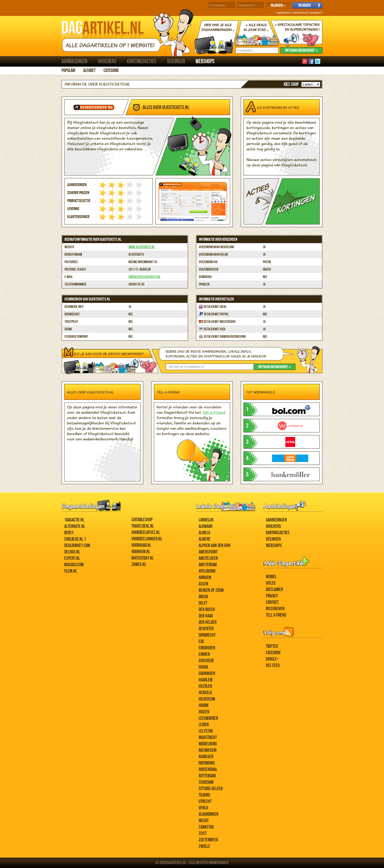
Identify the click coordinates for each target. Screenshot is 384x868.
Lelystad (206, 731)
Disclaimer (274, 590)
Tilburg (204, 795)
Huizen (204, 712)
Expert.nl (72, 558)
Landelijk (206, 520)
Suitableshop (142, 520)
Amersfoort (208, 552)
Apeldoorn (207, 571)
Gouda (203, 667)
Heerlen (205, 686)
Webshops (205, 61)
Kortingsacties (142, 61)
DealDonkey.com (77, 546)
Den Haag (206, 616)
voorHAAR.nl (141, 545)
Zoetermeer (208, 840)
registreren (284, 13)
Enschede (206, 661)
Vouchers (107, 61)
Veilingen (176, 61)
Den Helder (208, 622)
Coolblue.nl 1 (75, 539)
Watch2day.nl (143, 558)
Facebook (273, 653)
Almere (205, 539)
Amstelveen (208, 558)
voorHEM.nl (141, 552)
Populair (68, 71)
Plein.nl (71, 571)
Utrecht (205, 801)
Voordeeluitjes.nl (146, 533)
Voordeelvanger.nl (147, 539)
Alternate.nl (75, 526)
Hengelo (205, 693)
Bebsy (69, 533)
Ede (201, 642)
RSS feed (273, 666)
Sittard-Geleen (211, 789)
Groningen (207, 674)
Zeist (203, 833)
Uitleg (271, 583)
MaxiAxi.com (74, 565)
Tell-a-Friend (214, 412)
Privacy (272, 596)
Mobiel (271, 577)
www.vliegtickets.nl (142, 247)
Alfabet (89, 71)
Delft (203, 603)
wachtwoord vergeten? (308, 13)
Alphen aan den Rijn (215, 546)
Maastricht (208, 738)
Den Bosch (207, 610)
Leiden (204, 725)
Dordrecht (207, 635)
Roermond (207, 763)
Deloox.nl (72, 552)
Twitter (272, 646)
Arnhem (205, 578)
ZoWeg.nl (139, 564)
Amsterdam (208, 565)
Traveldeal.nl (143, 526)
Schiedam (206, 782)
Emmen (204, 654)
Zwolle (204, 846)
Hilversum (207, 699)
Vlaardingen (209, 814)
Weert (204, 821)
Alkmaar (205, 526)
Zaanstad (206, 827)
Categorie (111, 71)
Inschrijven (275, 609)
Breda (203, 597)
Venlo (203, 808)
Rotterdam (207, 776)
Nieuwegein (208, 750)
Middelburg (208, 744)
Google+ (272, 659)
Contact (272, 602)
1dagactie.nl (74, 520)
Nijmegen (206, 757)
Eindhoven (207, 648)
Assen (203, 584)
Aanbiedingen (74, 61)
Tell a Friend (276, 615)
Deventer (206, 629)
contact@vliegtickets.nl (145, 277)
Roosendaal (208, 769)
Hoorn (204, 706)
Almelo (204, 533)
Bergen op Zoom (211, 590)
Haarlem (206, 680)
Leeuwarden (208, 718)
